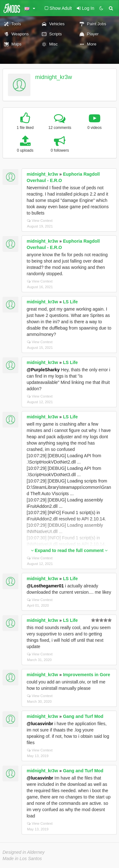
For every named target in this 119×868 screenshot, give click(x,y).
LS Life (70, 302)
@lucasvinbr (40, 724)
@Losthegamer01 (45, 586)
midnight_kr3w (54, 77)
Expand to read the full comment (69, 550)
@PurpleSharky (43, 370)
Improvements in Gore (86, 675)
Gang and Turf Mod (83, 716)
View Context (40, 221)
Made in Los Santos (22, 859)
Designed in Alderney (24, 852)
